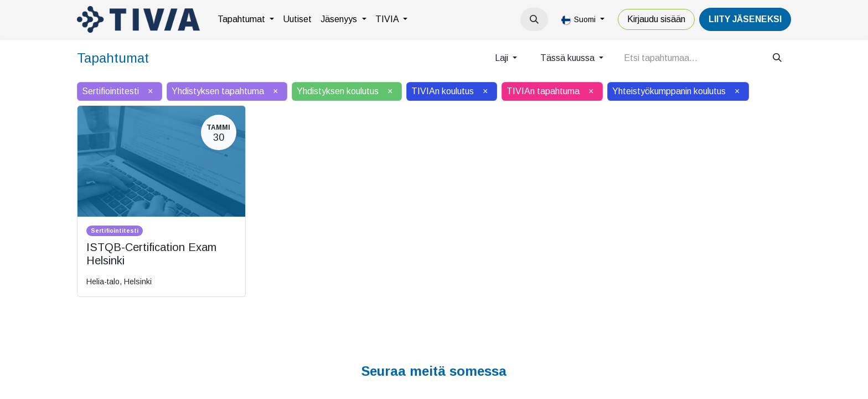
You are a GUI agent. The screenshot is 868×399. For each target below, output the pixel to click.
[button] (534, 19)
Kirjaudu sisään (656, 19)
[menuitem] (246, 19)
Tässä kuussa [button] (569, 58)
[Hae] (777, 58)
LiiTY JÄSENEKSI (745, 19)
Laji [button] (503, 58)
